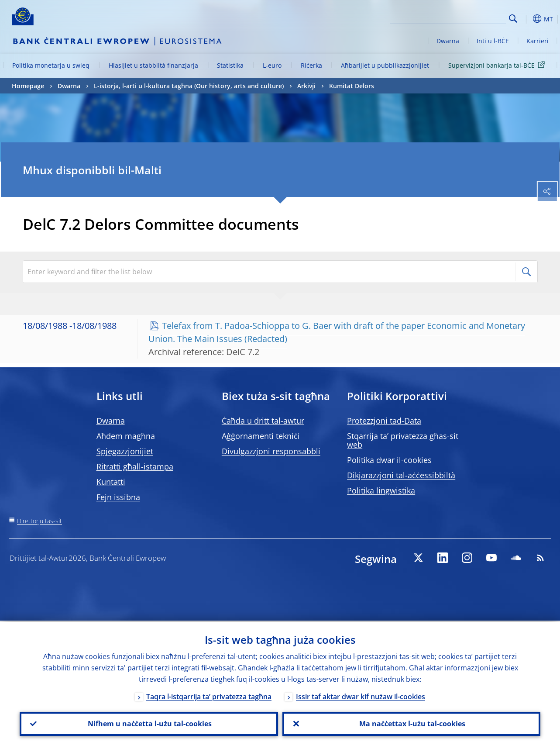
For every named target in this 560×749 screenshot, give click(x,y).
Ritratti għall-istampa (135, 466)
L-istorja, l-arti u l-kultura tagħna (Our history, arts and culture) (189, 86)
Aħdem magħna (126, 436)
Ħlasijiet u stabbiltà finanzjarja (153, 65)
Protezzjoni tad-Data (384, 421)
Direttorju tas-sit (40, 521)
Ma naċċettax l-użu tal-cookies (411, 723)
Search (513, 19)
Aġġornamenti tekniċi (261, 436)
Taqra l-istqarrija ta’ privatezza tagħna (209, 695)
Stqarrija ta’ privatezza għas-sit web (403, 440)
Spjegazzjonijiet (125, 451)
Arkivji (306, 86)
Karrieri (538, 41)
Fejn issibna (118, 497)
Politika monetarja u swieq (51, 65)
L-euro (272, 65)
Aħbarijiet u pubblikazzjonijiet (385, 65)
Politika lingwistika (381, 490)
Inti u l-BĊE (493, 41)
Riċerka (311, 65)
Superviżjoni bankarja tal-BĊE (498, 65)
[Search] (462, 17)
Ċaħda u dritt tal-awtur (263, 421)
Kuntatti (111, 482)
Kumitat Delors (352, 86)
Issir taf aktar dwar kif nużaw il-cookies (361, 695)
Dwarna (448, 41)
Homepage (28, 86)
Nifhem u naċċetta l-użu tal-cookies (149, 723)
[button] (527, 19)
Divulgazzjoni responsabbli (271, 451)
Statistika (230, 65)
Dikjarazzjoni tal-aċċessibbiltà (401, 475)
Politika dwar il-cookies (389, 460)
